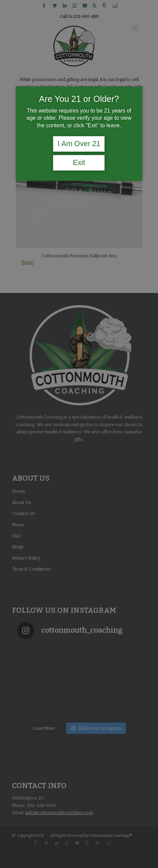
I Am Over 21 (79, 144)
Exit (79, 163)
